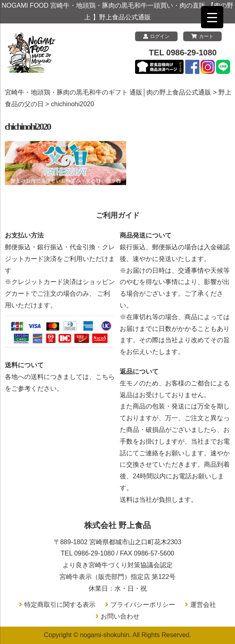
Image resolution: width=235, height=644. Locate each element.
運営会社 (203, 605)
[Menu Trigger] (212, 17)
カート (202, 36)
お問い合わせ (120, 616)
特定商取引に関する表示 (60, 605)
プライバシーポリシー (143, 605)
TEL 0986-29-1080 (183, 53)
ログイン (156, 36)
